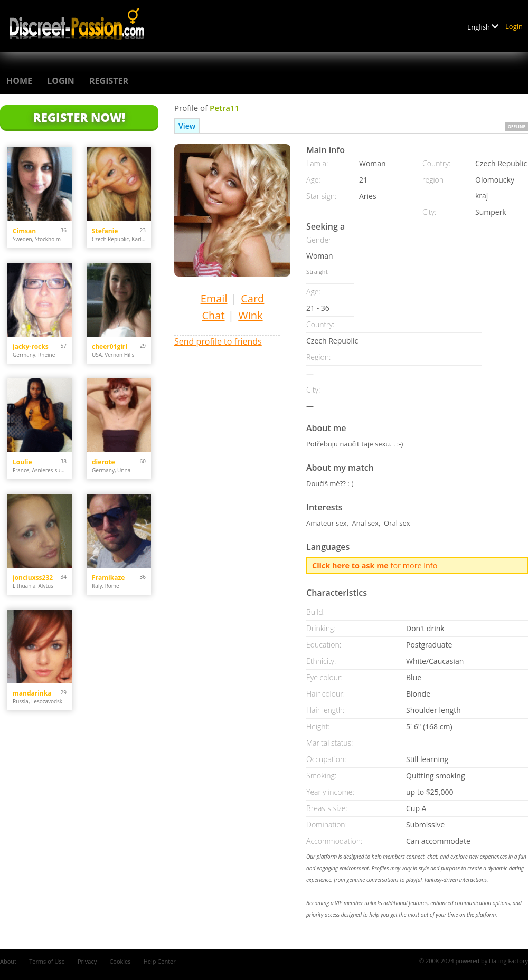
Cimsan (24, 231)
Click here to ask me (350, 565)
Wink (250, 315)
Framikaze (108, 578)
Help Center (160, 961)
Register (109, 81)
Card (252, 298)
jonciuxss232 (33, 578)
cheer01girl (110, 346)
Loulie (22, 462)
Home (19, 81)
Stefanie (105, 231)
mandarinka (32, 693)
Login (514, 26)
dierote (103, 462)
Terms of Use (47, 961)
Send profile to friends (218, 341)
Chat (213, 315)
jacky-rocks (31, 346)
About (8, 961)
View (187, 126)
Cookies (120, 961)
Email (214, 298)
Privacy (87, 961)
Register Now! (79, 117)
